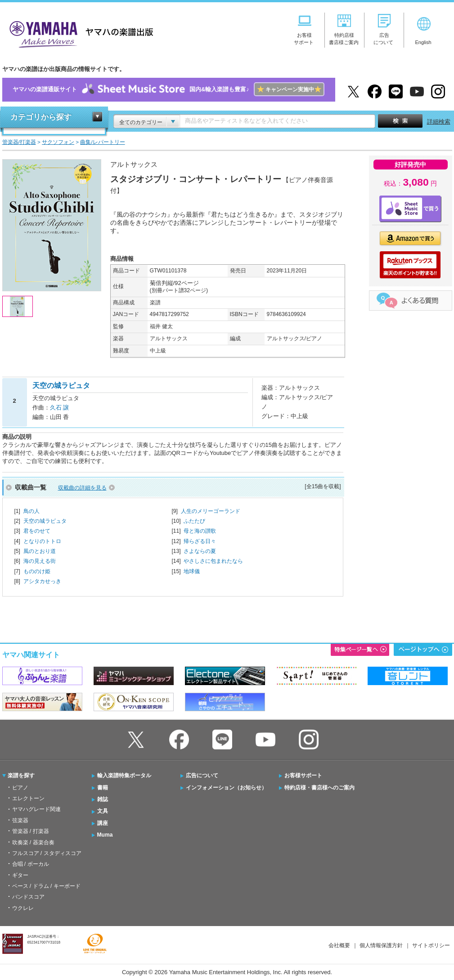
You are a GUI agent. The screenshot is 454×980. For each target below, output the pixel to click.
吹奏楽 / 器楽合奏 (33, 842)
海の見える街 (40, 561)
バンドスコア (28, 897)
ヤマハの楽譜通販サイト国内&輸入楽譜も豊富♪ (169, 90)
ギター (20, 875)
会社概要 (339, 945)
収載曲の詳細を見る (82, 488)
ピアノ (20, 788)
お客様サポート (303, 775)
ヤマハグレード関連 (36, 809)
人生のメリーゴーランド (211, 511)
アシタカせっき (42, 581)
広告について (202, 775)
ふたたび (194, 521)
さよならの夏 (200, 551)
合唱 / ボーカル (31, 864)
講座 (103, 823)
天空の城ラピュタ (45, 521)
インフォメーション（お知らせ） (226, 788)
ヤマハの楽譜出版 (79, 33)
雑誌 (103, 799)
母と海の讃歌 (200, 531)
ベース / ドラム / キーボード (46, 886)
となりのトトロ (42, 541)
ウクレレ (23, 908)
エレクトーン (28, 798)
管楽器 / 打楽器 (31, 831)
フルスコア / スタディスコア (47, 853)
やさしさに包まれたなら (213, 561)
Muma (105, 835)
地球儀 (192, 571)
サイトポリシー (431, 945)
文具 (103, 811)
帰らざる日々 (200, 541)
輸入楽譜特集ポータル (124, 775)
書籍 (103, 788)
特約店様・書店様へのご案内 (319, 788)
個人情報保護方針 (381, 945)
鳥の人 (31, 511)
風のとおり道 (40, 551)
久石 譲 (60, 408)
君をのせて (37, 531)
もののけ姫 (37, 571)
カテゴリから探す (41, 117)
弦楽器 (20, 820)
